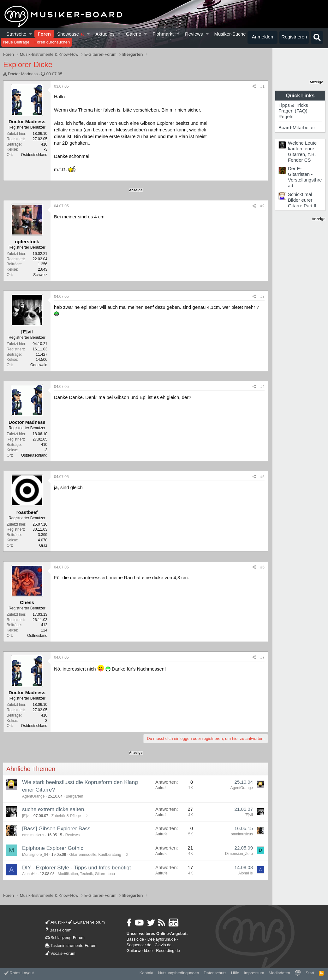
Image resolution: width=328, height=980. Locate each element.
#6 (262, 567)
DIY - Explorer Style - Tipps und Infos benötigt (77, 868)
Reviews (194, 34)
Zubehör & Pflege (66, 816)
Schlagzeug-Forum (65, 938)
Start (310, 973)
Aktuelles (105, 34)
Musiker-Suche (230, 34)
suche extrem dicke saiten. (54, 809)
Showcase (71, 34)
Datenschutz (215, 973)
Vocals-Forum (60, 953)
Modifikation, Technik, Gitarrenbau (86, 874)
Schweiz (40, 275)
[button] (31, 34)
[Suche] (317, 37)
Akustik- (55, 922)
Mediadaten (279, 973)
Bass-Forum (58, 930)
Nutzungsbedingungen (178, 973)
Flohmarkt (163, 34)
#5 (262, 477)
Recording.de (168, 951)
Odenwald (39, 365)
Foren (44, 34)
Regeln (286, 116)
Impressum (254, 973)
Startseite (16, 34)
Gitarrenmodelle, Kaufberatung (95, 855)
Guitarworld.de (140, 951)
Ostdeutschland (34, 155)
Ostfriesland (37, 636)
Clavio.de (163, 945)
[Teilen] (254, 86)
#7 (262, 657)
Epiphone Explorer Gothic (53, 848)
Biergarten (74, 796)
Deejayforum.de (162, 939)
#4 (262, 387)
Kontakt (146, 973)
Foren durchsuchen (52, 42)
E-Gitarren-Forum (86, 922)
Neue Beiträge (16, 42)
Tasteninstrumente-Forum (71, 945)
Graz (43, 545)
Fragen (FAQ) (293, 111)
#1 (262, 86)
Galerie (134, 34)
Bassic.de (135, 939)
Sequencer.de (139, 945)
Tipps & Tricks (293, 105)
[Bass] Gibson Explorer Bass (56, 829)
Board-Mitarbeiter (297, 127)
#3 (262, 297)
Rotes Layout (19, 973)
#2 (262, 206)
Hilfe (235, 973)
